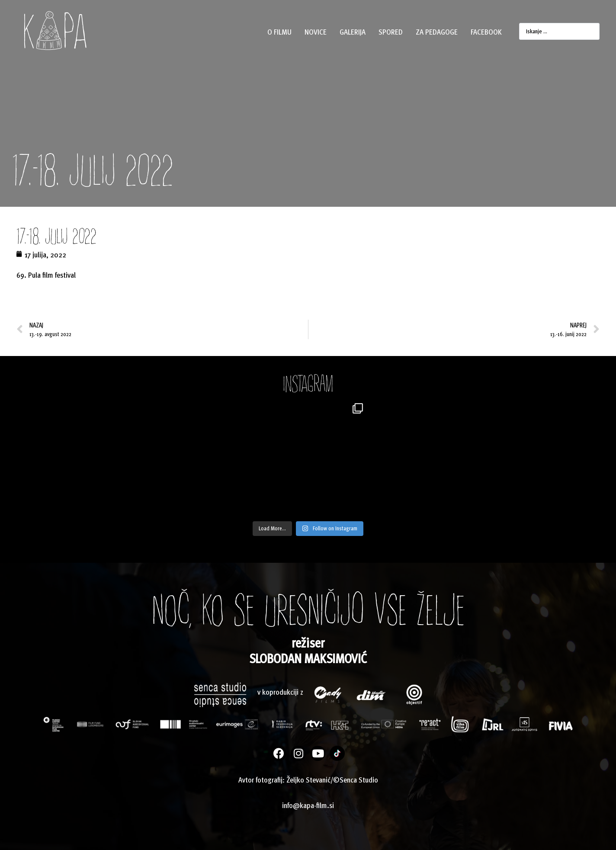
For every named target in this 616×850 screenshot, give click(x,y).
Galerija (353, 31)
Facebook (486, 31)
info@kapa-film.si (308, 805)
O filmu (279, 31)
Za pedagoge (437, 31)
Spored (391, 31)
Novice (316, 31)
